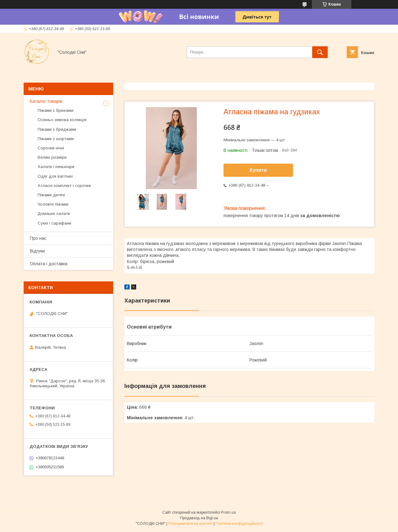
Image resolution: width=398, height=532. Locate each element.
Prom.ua (228, 512)
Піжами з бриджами (57, 129)
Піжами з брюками (56, 110)
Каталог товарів (46, 101)
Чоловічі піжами (53, 204)
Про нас (38, 238)
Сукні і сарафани (54, 223)
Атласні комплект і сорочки (64, 186)
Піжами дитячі (51, 195)
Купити (258, 170)
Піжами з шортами (56, 139)
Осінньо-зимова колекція (62, 120)
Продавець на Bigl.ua (199, 518)
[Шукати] (320, 52)
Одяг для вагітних (55, 176)
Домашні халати (54, 214)
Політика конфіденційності (239, 524)
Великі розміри (52, 157)
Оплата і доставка (49, 264)
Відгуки (37, 251)
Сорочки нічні (51, 148)
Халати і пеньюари (56, 167)
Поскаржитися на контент (190, 524)
